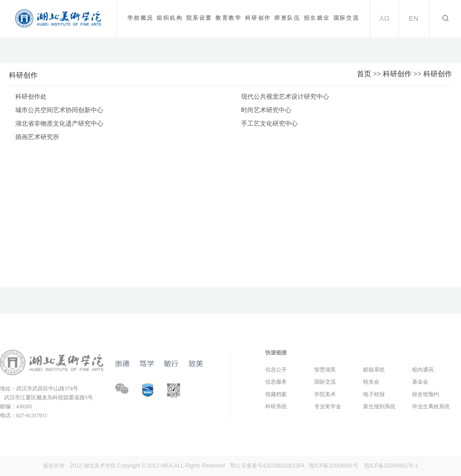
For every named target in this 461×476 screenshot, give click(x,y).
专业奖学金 (328, 406)
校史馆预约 (426, 394)
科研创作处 (31, 97)
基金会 (420, 382)
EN (414, 18)
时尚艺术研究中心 (266, 110)
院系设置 (199, 18)
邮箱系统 (374, 370)
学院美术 (325, 394)
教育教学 (228, 18)
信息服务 (276, 382)
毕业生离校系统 (431, 406)
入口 (384, 18)
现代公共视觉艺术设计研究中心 (285, 97)
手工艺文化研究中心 (269, 124)
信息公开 (276, 370)
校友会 (371, 382)
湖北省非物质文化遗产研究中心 (59, 124)
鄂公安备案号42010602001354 (267, 466)
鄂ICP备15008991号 (333, 466)
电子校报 (374, 394)
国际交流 (347, 18)
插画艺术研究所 (37, 137)
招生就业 (317, 18)
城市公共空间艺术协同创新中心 (59, 110)
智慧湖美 (325, 370)
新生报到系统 (379, 406)
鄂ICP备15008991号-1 (391, 466)
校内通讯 (423, 370)
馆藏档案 (276, 394)
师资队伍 (287, 18)
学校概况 (140, 18)
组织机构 (170, 18)
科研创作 (258, 18)
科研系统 (276, 406)
